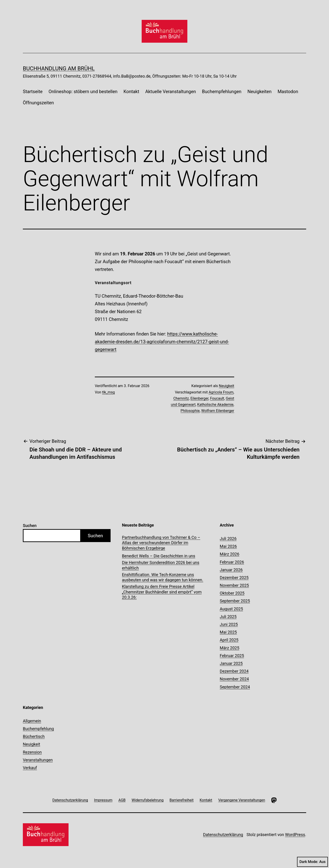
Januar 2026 (231, 570)
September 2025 (235, 601)
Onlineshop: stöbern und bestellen (83, 92)
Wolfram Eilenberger (218, 411)
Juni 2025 (229, 624)
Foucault (217, 398)
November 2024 (234, 679)
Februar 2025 (232, 656)
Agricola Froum (221, 392)
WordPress (295, 835)
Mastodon (288, 92)
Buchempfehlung (38, 729)
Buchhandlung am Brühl (59, 68)
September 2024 (235, 687)
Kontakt (131, 92)
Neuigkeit (227, 386)
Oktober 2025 (232, 593)
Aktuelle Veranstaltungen (171, 92)
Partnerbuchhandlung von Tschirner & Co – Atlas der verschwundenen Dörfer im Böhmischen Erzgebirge (161, 543)
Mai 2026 (228, 546)
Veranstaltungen (38, 760)
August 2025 (231, 609)
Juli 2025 (228, 617)
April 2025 (229, 640)
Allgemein (32, 721)
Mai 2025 (228, 632)
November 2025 (234, 585)
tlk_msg (109, 392)
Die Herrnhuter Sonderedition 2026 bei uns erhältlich (161, 565)
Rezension (32, 752)
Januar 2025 (231, 663)
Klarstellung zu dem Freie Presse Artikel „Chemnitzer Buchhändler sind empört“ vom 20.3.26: (162, 592)
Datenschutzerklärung (223, 835)
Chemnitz (181, 398)
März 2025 (230, 648)
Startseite (33, 92)
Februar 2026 (232, 562)
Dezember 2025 (234, 578)
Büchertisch (34, 736)
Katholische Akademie (215, 405)
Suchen (30, 526)
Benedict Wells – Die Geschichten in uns (159, 556)
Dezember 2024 (234, 671)
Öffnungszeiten (38, 103)
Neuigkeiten (260, 92)
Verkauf (30, 768)
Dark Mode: (312, 862)
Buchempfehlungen (222, 92)
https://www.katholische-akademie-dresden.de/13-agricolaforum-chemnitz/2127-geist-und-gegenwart (162, 342)
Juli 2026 (228, 539)
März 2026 (230, 554)
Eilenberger (199, 398)
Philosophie (190, 411)
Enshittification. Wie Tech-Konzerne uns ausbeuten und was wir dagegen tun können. (163, 577)
